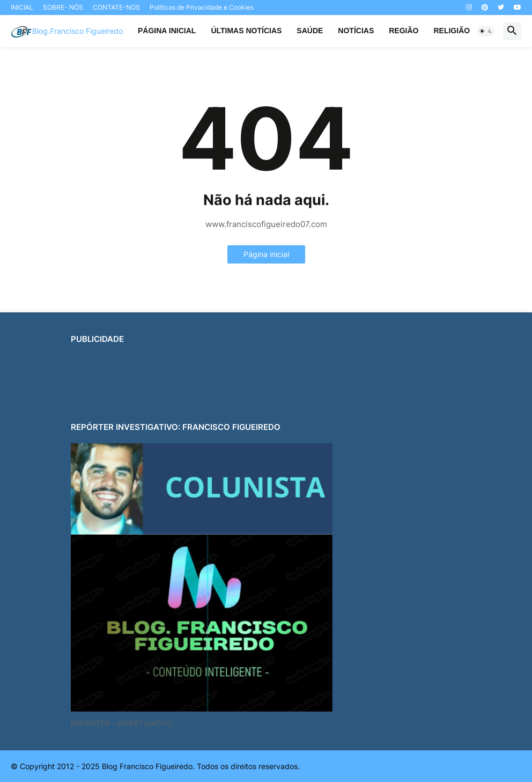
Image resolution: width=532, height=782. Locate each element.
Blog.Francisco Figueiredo (77, 31)
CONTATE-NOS (116, 7)
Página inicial (266, 254)
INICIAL (22, 7)
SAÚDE (310, 31)
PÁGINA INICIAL (167, 31)
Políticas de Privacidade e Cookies (202, 7)
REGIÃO (404, 31)
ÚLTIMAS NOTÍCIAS (246, 31)
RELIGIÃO (452, 31)
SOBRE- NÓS (63, 7)
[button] (486, 31)
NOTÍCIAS (356, 31)
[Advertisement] (266, 379)
